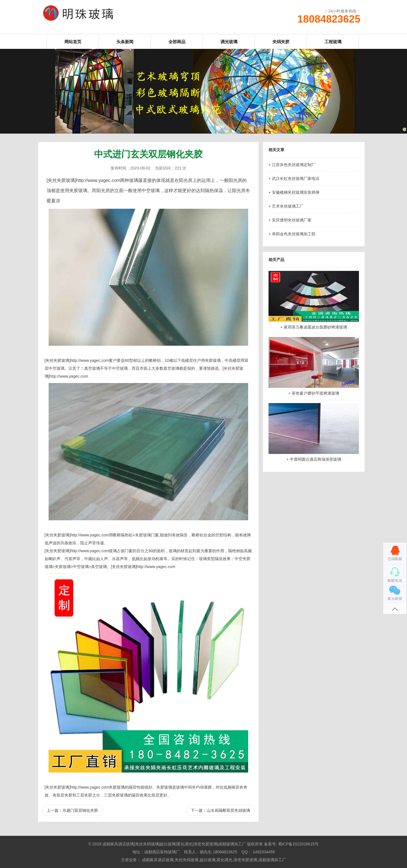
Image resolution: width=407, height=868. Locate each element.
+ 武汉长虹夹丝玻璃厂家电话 (294, 179)
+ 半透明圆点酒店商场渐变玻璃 (314, 459)
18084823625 (329, 19)
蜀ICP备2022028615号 (298, 844)
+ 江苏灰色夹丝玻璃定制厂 (292, 165)
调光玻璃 (229, 42)
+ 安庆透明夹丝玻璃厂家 (290, 220)
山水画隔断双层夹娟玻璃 (228, 810)
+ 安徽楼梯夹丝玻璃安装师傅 (294, 192)
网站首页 (73, 42)
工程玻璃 (333, 42)
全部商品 (177, 42)
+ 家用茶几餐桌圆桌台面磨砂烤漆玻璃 (314, 327)
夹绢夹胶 (281, 42)
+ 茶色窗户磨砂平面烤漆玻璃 (314, 393)
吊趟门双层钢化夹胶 (80, 810)
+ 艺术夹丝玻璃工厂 (286, 206)
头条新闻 (125, 42)
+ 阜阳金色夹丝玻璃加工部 (292, 234)
